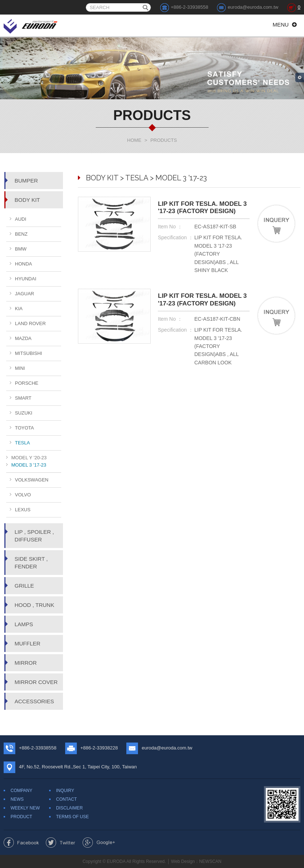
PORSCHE (27, 383)
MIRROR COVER (36, 682)
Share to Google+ (99, 843)
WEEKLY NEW (25, 808)
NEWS (17, 799)
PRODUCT (21, 817)
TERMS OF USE (72, 817)
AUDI (21, 219)
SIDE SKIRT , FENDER (31, 563)
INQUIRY (65, 791)
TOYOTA (24, 428)
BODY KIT (27, 200)
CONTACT (66, 799)
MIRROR (26, 663)
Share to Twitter (61, 843)
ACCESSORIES (34, 701)
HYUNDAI (26, 279)
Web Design (183, 861)
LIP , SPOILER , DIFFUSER (34, 536)
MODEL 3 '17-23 (29, 465)
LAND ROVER (30, 323)
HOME (134, 140)
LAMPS (24, 624)
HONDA (23, 264)
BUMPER (26, 181)
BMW (21, 249)
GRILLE (24, 586)
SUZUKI (24, 413)
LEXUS (23, 510)
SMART (23, 398)
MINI (20, 368)
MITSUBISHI (28, 353)
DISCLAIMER (69, 808)
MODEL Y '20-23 (29, 458)
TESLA (22, 443)
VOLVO (23, 495)
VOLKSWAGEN (32, 480)
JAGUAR (25, 294)
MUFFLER (27, 643)
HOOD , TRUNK (34, 605)
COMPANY (21, 791)
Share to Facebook (21, 843)
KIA (19, 309)
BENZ (21, 234)
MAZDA (23, 338)
